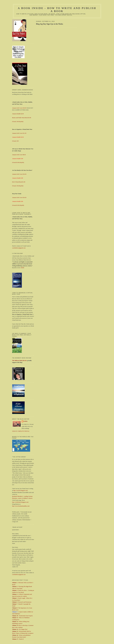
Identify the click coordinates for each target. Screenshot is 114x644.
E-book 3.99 (15, 141)
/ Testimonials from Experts (22, 616)
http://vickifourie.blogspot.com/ (20, 502)
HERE (23, 268)
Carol (26, 421)
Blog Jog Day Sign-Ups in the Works (50, 24)
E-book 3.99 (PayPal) (18, 122)
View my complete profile (21, 431)
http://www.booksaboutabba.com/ (21, 506)
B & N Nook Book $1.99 (19, 182)
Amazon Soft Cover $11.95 (19, 133)
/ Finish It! (18, 639)
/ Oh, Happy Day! (20, 629)
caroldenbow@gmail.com (19, 248)
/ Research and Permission (22, 602)
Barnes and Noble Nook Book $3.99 (22, 118)
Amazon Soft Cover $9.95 (19, 155)
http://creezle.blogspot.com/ (21, 490)
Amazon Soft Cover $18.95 (19, 108)
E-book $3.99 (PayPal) (18, 162)
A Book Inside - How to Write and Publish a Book (57, 10)
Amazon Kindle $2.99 (18, 114)
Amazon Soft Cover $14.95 (19, 174)
